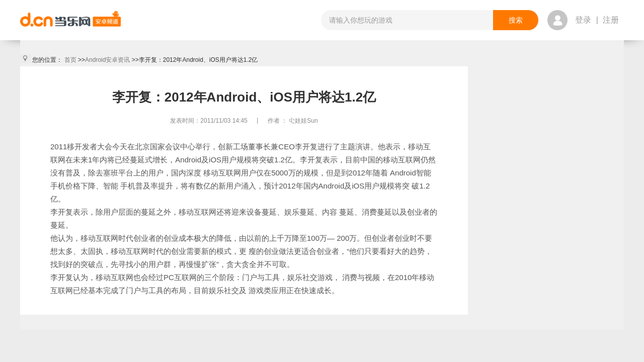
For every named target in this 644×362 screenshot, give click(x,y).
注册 (611, 20)
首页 (70, 60)
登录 (583, 20)
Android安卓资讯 (107, 60)
